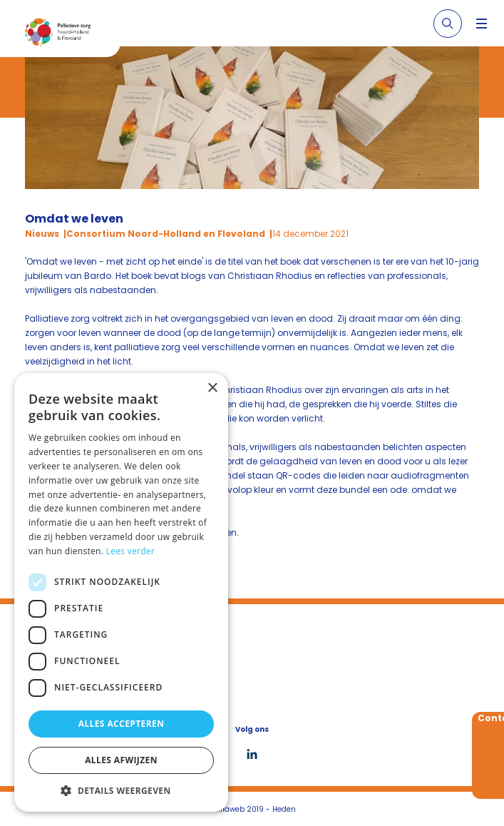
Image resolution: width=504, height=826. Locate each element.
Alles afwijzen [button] (121, 760)
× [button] (212, 388)
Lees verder (131, 551)
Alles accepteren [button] (122, 724)
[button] (121, 790)
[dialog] (121, 592)
